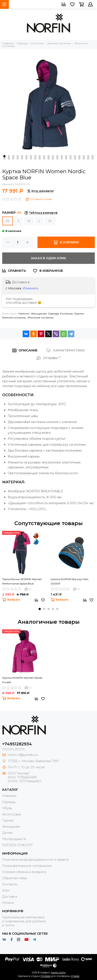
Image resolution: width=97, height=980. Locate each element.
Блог (6, 890)
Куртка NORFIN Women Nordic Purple (22, 680)
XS (7, 221)
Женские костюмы (40, 317)
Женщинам (39, 313)
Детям (7, 833)
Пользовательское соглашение (27, 866)
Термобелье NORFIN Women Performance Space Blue (22, 581)
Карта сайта (58, 973)
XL (50, 221)
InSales (75, 976)
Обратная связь (15, 878)
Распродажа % (14, 839)
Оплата (8, 903)
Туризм (8, 820)
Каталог (24, 313)
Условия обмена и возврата (24, 872)
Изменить (30, 288)
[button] (4, 156)
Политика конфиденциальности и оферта (35, 860)
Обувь (7, 808)
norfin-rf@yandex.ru (23, 755)
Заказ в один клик (48, 258)
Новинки (9, 796)
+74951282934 (17, 744)
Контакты (10, 884)
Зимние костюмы (14, 317)
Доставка (10, 897)
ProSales (46, 976)
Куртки (79, 313)
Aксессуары (12, 814)
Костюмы (67, 313)
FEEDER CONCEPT (17, 845)
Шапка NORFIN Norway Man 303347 (70, 581)
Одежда (53, 313)
